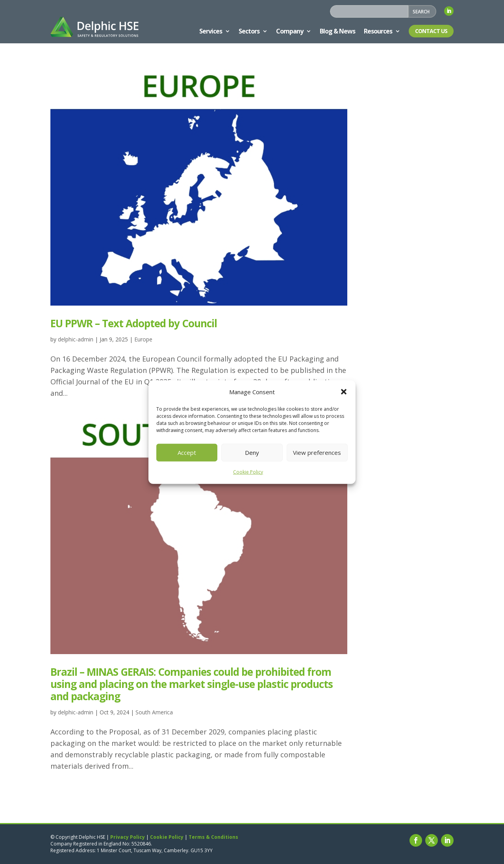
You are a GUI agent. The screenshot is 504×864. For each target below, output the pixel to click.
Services (211, 31)
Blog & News (337, 31)
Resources (378, 31)
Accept (187, 452)
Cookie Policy (248, 472)
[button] (344, 392)
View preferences (317, 452)
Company (290, 31)
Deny (252, 452)
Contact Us (431, 31)
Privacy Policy (128, 837)
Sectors (249, 31)
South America (154, 712)
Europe (143, 339)
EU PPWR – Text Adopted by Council (134, 323)
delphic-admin (76, 339)
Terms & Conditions (213, 837)
